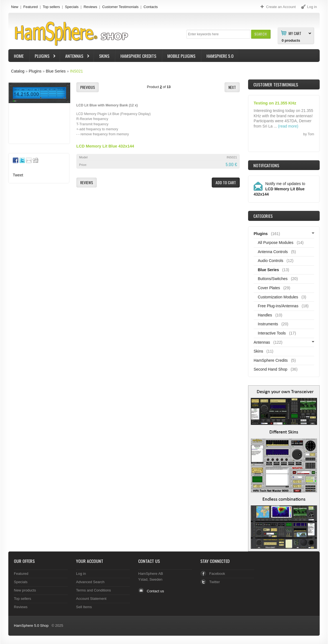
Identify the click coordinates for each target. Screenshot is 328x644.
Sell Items (84, 607)
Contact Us (149, 561)
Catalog (18, 71)
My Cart (295, 33)
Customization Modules (278, 297)
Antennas (75, 57)
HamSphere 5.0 (220, 56)
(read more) (288, 126)
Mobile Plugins (181, 56)
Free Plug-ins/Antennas (278, 306)
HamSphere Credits (138, 56)
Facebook (217, 574)
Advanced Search (90, 582)
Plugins (43, 57)
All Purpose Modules (276, 243)
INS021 (76, 71)
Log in (81, 574)
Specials (72, 7)
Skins (104, 56)
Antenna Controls (273, 252)
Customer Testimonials (120, 7)
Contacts (151, 7)
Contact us (155, 591)
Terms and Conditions (94, 590)
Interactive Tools (272, 333)
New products (25, 590)
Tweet (18, 175)
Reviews (90, 7)
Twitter (215, 582)
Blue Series (56, 71)
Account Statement (91, 599)
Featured (31, 7)
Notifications (266, 165)
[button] (261, 34)
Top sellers (51, 7)
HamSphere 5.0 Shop (31, 626)
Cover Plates (269, 288)
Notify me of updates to (279, 189)
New (15, 7)
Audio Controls (271, 261)
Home (19, 56)
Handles (265, 315)
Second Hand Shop (270, 369)
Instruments (268, 324)
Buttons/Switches (273, 279)
